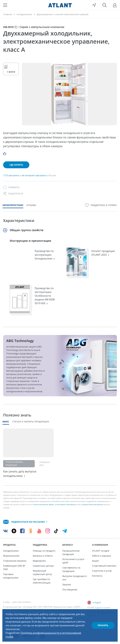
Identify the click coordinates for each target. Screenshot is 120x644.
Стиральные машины (15, 561)
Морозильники (11, 556)
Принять (103, 625)
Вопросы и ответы (43, 556)
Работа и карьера (101, 556)
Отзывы (31, 205)
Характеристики (13, 205)
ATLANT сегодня (101, 551)
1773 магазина (11, 175)
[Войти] (115, 5)
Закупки (67, 584)
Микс (6, 422)
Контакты (97, 576)
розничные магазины (93, 504)
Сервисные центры (43, 566)
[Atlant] (60, 5)
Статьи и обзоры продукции (31, 422)
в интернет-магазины (65, 504)
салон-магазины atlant (44, 504)
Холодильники (11, 551)
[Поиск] (105, 5)
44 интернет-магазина (34, 175)
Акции (95, 561)
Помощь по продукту (44, 551)
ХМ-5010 (8, 27)
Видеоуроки (39, 561)
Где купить (16, 165)
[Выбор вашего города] (94, 5)
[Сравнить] (11, 187)
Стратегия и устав (102, 571)
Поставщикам (70, 589)
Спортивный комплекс (104, 566)
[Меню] (5, 5)
